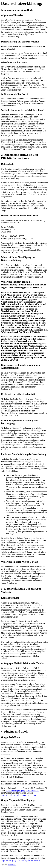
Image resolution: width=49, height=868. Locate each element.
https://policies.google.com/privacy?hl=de (19, 795)
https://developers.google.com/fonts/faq (22, 790)
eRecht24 (12, 865)
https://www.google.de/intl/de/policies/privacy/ (21, 860)
